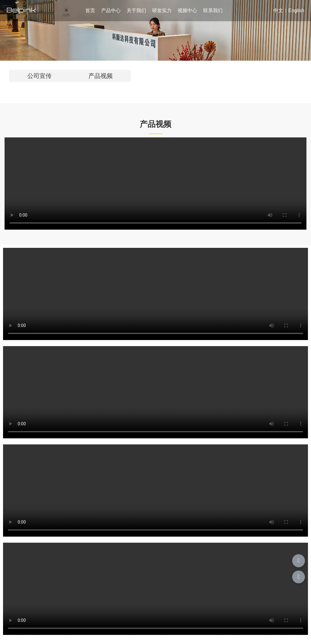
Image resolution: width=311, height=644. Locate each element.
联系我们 (213, 10)
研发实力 (162, 10)
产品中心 (111, 10)
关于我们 (136, 10)
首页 (90, 10)
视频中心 (187, 10)
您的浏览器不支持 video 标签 (155, 184)
